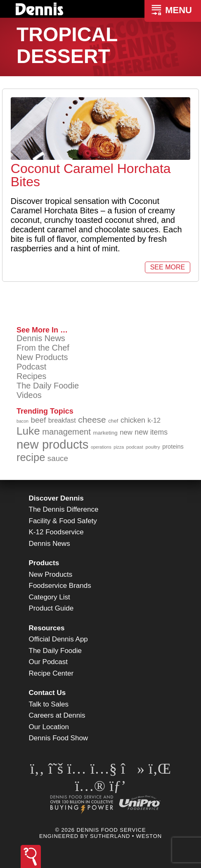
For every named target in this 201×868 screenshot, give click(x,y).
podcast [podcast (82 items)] (135, 447)
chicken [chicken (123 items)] (133, 420)
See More (168, 267)
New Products (42, 357)
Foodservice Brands (60, 586)
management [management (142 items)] (66, 432)
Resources (47, 628)
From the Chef (43, 348)
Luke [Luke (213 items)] (28, 431)
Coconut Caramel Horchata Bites (91, 175)
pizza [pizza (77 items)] (119, 447)
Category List (50, 597)
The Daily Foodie (48, 386)
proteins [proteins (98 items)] (173, 447)
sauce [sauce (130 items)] (58, 458)
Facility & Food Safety (63, 521)
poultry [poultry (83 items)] (153, 447)
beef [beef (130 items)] (39, 420)
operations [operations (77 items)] (101, 447)
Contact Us (47, 693)
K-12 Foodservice (56, 532)
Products (44, 563)
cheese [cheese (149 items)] (92, 420)
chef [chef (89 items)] (113, 421)
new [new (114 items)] (126, 432)
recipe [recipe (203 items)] (31, 457)
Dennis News (41, 338)
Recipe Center (51, 673)
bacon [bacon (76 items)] (22, 421)
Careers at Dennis (57, 715)
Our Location (49, 727)
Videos (29, 395)
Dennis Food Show (59, 738)
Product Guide (51, 608)
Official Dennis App (58, 639)
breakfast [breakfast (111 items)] (62, 420)
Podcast (31, 367)
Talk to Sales (49, 704)
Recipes (31, 376)
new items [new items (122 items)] (151, 432)
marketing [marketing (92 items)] (105, 433)
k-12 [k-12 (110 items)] (154, 420)
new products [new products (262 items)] (52, 444)
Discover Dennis (56, 498)
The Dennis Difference (64, 509)
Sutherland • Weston (126, 836)
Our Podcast (48, 662)
